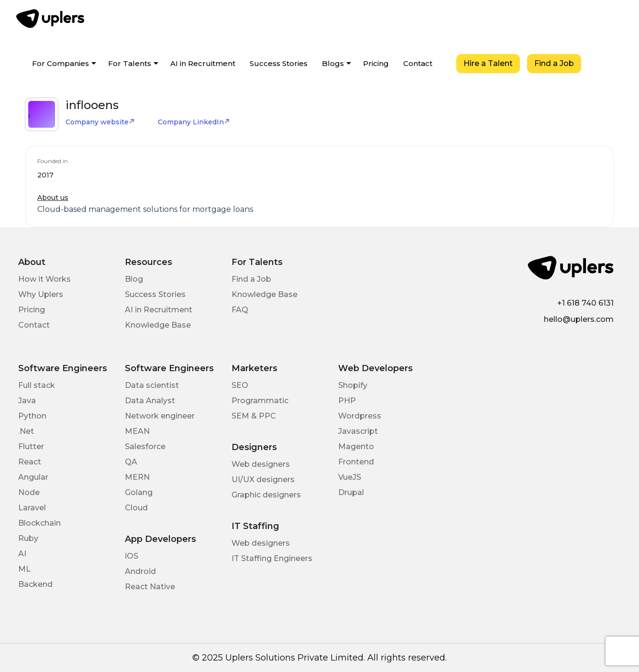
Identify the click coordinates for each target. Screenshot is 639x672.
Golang (139, 492)
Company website (100, 122)
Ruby (28, 538)
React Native (150, 587)
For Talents (130, 63)
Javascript (358, 431)
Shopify (353, 385)
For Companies (61, 63)
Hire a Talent (488, 63)
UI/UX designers (263, 479)
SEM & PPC (254, 416)
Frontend (356, 462)
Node (29, 492)
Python (32, 416)
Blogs (333, 63)
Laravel (32, 508)
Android (140, 571)
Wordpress (360, 416)
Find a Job (554, 63)
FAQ (240, 310)
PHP (347, 401)
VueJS (350, 477)
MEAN (137, 431)
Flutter (31, 446)
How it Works (44, 279)
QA (131, 462)
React (30, 462)
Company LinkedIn (194, 122)
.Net (26, 431)
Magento (356, 446)
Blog (134, 279)
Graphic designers (266, 495)
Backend (35, 584)
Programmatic (260, 401)
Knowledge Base (158, 325)
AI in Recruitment (203, 63)
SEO (240, 385)
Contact (418, 63)
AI (22, 554)
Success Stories (279, 63)
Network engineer (160, 416)
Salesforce (145, 446)
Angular (33, 477)
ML (24, 569)
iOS (132, 556)
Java (27, 401)
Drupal (351, 492)
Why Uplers (41, 294)
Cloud (136, 508)
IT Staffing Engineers (272, 558)
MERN (137, 477)
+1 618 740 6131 (585, 303)
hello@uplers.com (579, 319)
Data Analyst (150, 401)
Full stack (37, 385)
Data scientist (152, 385)
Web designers (261, 464)
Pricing (376, 63)
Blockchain (39, 523)
